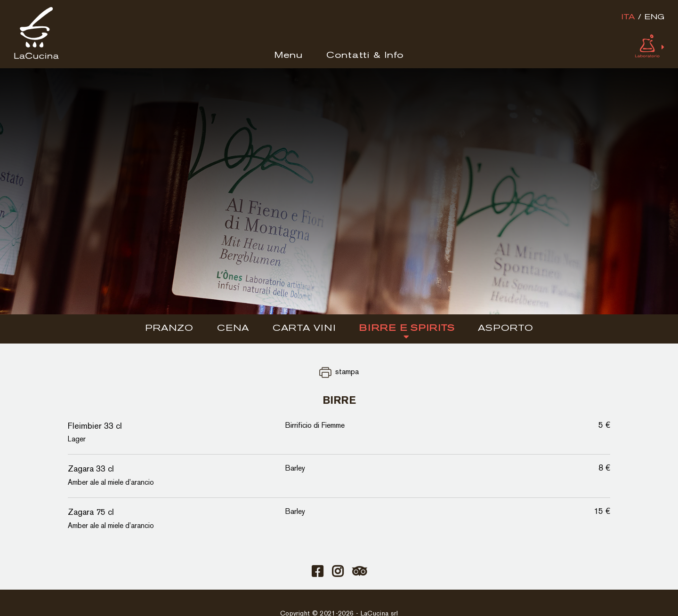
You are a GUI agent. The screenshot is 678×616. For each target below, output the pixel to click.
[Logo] (36, 57)
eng (654, 17)
